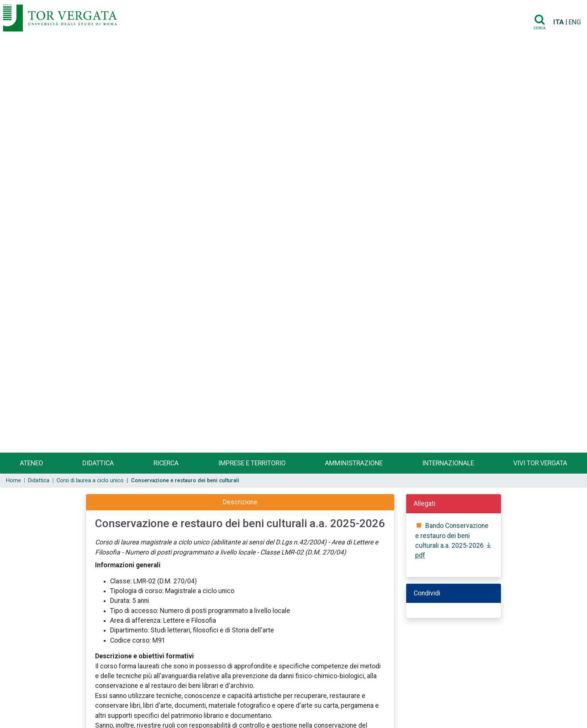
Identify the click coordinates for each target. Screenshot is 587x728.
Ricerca (166, 463)
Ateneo (31, 463)
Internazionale (448, 463)
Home (13, 481)
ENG (575, 22)
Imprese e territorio (252, 463)
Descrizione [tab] (240, 502)
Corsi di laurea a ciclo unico (90, 481)
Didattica (98, 463)
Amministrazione (354, 463)
